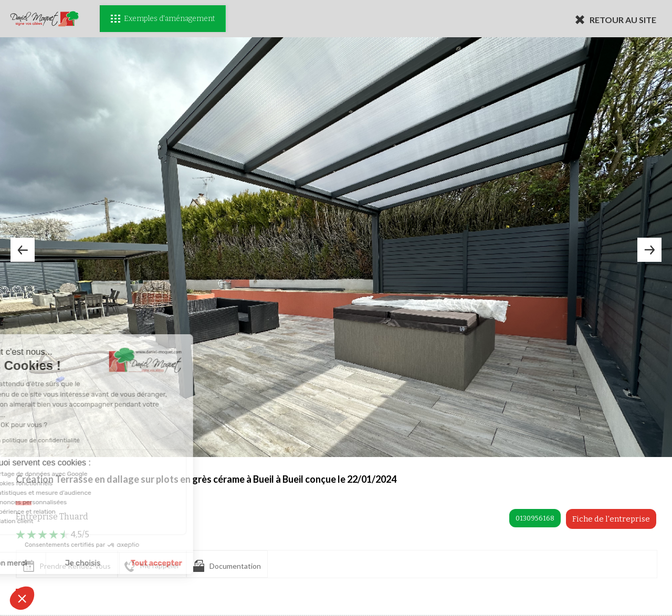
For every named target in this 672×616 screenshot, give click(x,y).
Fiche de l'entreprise (611, 519)
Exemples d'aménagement (163, 19)
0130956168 (535, 518)
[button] (22, 598)
